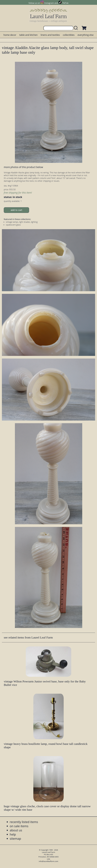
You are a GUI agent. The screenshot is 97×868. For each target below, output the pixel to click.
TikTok (65, 3)
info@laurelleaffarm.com (48, 861)
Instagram (49, 3)
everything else (86, 35)
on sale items (19, 826)
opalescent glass (13, 225)
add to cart (16, 210)
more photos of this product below (23, 167)
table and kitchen (28, 35)
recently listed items (24, 822)
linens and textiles (50, 35)
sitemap (15, 839)
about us (16, 830)
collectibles (69, 35)
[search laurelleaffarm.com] (76, 28)
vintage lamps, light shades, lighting (22, 222)
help (13, 834)
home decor (10, 35)
